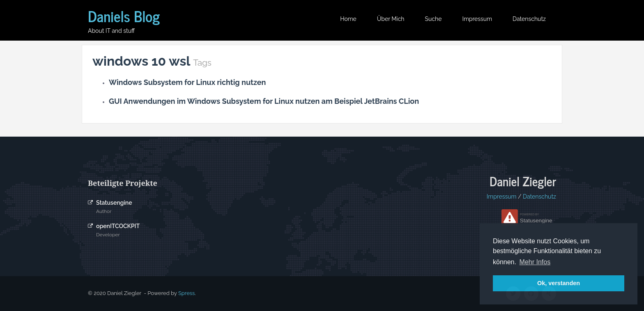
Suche (434, 19)
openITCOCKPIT (118, 226)
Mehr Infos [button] (535, 262)
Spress (186, 293)
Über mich (391, 19)
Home (348, 19)
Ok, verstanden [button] (559, 283)
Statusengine (114, 203)
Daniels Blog (124, 16)
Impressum (477, 19)
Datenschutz (529, 19)
